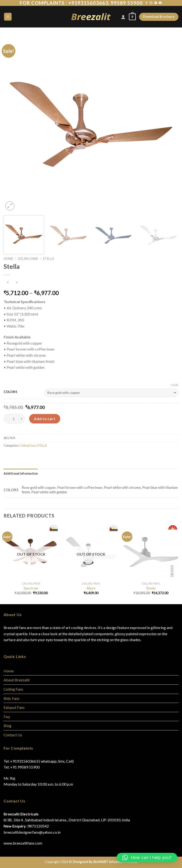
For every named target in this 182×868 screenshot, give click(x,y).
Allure (91, 588)
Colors (10, 392)
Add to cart (45, 419)
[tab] (21, 473)
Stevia (151, 588)
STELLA (48, 259)
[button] (147, 858)
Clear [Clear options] (174, 385)
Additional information (21, 473)
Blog (7, 726)
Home (8, 259)
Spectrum (31, 588)
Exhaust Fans (14, 707)
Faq (7, 717)
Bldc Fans (11, 698)
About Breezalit (17, 680)
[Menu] (8, 17)
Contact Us (13, 735)
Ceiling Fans (28, 259)
